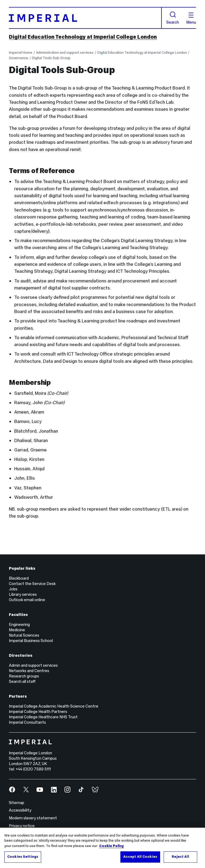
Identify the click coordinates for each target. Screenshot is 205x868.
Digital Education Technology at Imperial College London (83, 37)
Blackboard (19, 578)
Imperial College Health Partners (38, 712)
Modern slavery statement (33, 818)
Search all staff (22, 682)
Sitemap (17, 803)
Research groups (24, 676)
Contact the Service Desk (32, 584)
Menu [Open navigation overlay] (191, 19)
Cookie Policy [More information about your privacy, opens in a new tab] (112, 846)
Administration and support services (65, 53)
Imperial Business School (31, 641)
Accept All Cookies (140, 857)
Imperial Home (21, 53)
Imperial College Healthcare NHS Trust (43, 717)
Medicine (17, 630)
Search (173, 18)
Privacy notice (22, 826)
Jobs (13, 589)
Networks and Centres (29, 671)
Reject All (180, 857)
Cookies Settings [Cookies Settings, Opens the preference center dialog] (23, 857)
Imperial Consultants (27, 722)
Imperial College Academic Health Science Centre (54, 706)
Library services (23, 594)
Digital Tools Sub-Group (51, 58)
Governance (19, 58)
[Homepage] (85, 18)
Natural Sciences (24, 635)
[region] (102, 848)
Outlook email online (27, 600)
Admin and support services (33, 665)
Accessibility (20, 810)
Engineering (19, 625)
